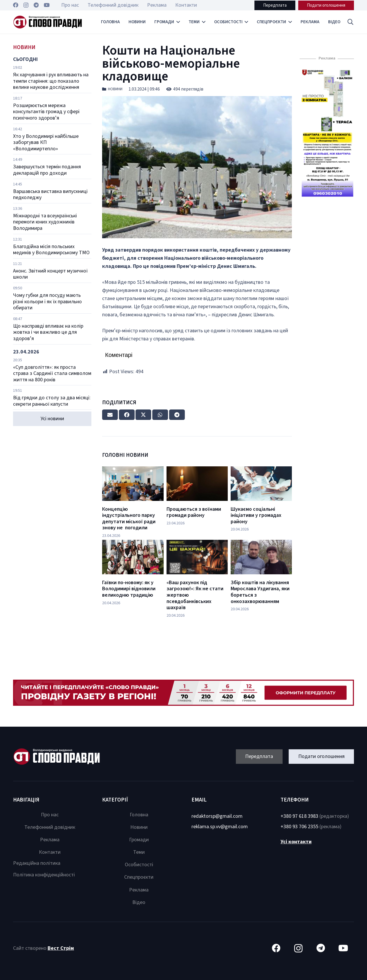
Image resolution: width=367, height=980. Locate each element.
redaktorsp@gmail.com (217, 816)
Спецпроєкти (139, 877)
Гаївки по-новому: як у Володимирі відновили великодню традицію (129, 589)
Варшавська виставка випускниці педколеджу (50, 195)
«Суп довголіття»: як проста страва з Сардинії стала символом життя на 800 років (52, 373)
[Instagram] (26, 5)
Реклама (50, 840)
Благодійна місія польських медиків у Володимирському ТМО (51, 250)
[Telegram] (36, 5)
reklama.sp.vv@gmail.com (220, 827)
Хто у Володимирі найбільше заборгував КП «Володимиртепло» (46, 142)
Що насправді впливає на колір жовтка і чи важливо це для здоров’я (48, 332)
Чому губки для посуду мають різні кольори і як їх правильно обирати (47, 302)
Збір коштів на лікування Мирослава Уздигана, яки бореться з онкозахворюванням (260, 592)
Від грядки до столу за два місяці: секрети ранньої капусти (52, 401)
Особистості (139, 865)
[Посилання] (48, 22)
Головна (139, 815)
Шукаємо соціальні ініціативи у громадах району (256, 515)
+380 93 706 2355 (299, 827)
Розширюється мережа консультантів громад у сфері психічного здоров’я (46, 112)
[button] (350, 22)
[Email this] (110, 415)
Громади (139, 840)
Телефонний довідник (50, 827)
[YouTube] (47, 5)
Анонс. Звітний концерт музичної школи (50, 274)
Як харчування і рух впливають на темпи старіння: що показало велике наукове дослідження (51, 81)
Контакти (50, 852)
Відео (139, 902)
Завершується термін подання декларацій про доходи (47, 170)
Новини (115, 89)
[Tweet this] (143, 415)
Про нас (50, 815)
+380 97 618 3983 (299, 816)
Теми (139, 852)
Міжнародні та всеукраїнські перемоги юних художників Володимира (45, 222)
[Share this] (127, 415)
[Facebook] (16, 5)
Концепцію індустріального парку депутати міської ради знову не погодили (129, 519)
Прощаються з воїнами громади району (194, 512)
